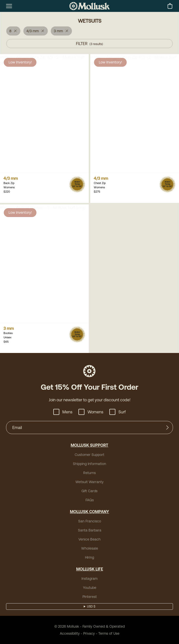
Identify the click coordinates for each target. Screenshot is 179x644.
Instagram (89, 579)
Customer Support (89, 455)
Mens (63, 412)
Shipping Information (89, 464)
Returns (89, 473)
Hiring (89, 557)
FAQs (90, 500)
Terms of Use (109, 633)
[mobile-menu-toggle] (9, 6)
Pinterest (90, 597)
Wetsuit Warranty (89, 482)
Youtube (90, 588)
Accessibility (70, 633)
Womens (91, 412)
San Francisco (90, 521)
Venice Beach (89, 539)
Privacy (89, 633)
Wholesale (90, 548)
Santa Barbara (90, 530)
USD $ (91, 606)
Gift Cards (89, 491)
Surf (118, 412)
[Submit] (167, 427)
